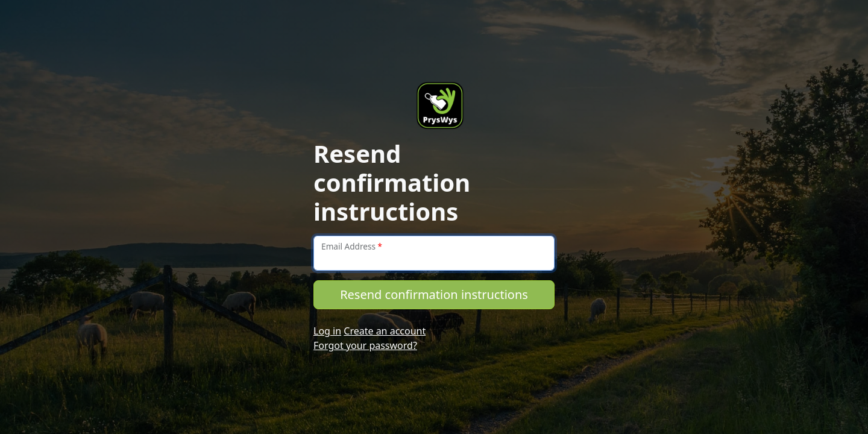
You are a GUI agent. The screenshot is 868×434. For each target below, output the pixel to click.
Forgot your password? (365, 345)
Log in (327, 331)
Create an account (385, 331)
